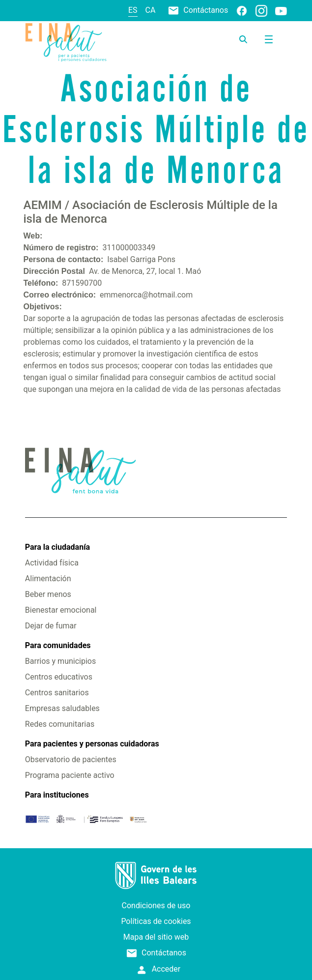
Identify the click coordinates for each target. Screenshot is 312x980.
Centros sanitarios (57, 693)
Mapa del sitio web (156, 937)
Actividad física (52, 563)
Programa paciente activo (70, 775)
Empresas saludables (62, 708)
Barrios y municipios (60, 661)
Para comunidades (58, 645)
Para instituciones (57, 795)
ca (151, 10)
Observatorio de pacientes (71, 759)
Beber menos (48, 594)
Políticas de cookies (156, 921)
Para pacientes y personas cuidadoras (92, 744)
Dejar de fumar (51, 626)
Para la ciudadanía (57, 547)
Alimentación (48, 579)
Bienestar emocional (61, 610)
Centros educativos (59, 677)
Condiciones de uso (156, 906)
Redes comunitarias (60, 724)
